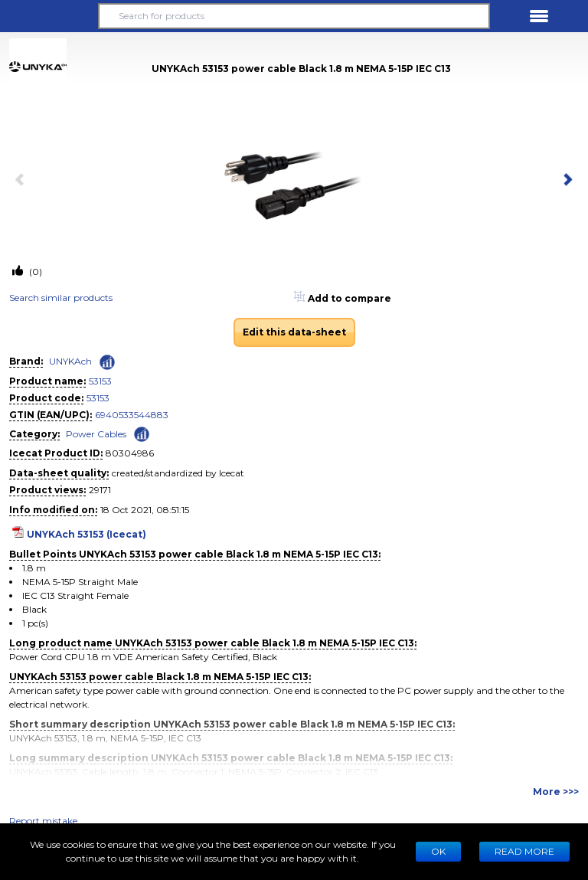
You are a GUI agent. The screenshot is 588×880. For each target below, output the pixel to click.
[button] (49, 16)
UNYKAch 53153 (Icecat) (87, 534)
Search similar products (61, 298)
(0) (34, 272)
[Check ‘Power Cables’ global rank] (142, 433)
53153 (100, 381)
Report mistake (43, 821)
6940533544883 (132, 415)
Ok (438, 851)
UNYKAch (70, 361)
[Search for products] (294, 16)
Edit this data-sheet (294, 332)
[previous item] (23, 181)
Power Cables (96, 434)
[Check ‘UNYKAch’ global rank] (107, 362)
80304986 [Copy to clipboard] (130, 453)
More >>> (556, 792)
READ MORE (524, 851)
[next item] (565, 181)
